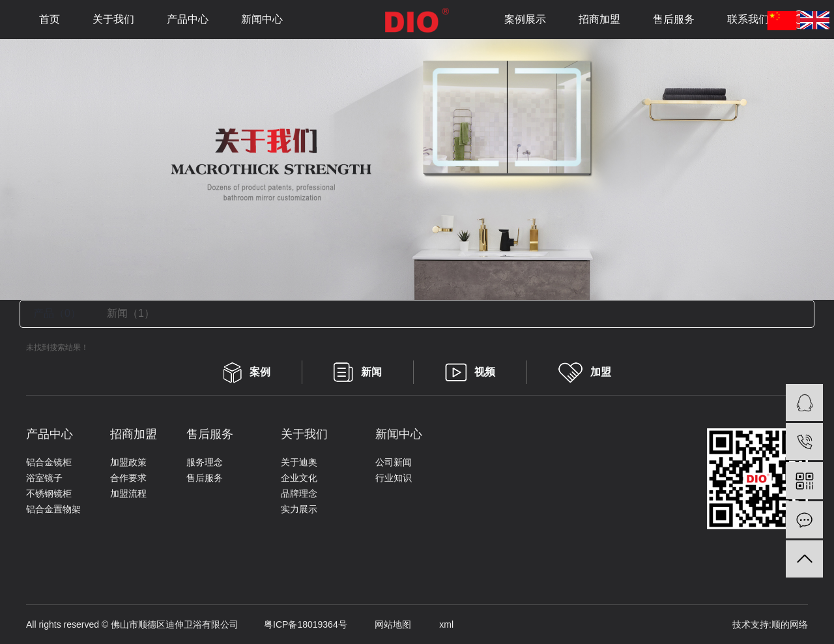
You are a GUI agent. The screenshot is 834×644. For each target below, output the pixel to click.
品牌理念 (299, 493)
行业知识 (394, 478)
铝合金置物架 (53, 509)
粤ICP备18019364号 (293, 624)
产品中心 (188, 19)
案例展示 (525, 19)
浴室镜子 (44, 478)
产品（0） (57, 313)
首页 (50, 19)
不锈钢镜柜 (49, 493)
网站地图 (381, 624)
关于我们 (113, 19)
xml (434, 624)
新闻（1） (131, 313)
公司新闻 (394, 462)
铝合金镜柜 (49, 462)
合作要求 (128, 478)
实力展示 (299, 509)
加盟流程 (128, 493)
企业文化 (299, 478)
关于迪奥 (299, 462)
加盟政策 (128, 462)
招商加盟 (599, 19)
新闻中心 (262, 19)
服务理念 (205, 462)
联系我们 (748, 19)
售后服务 (674, 19)
